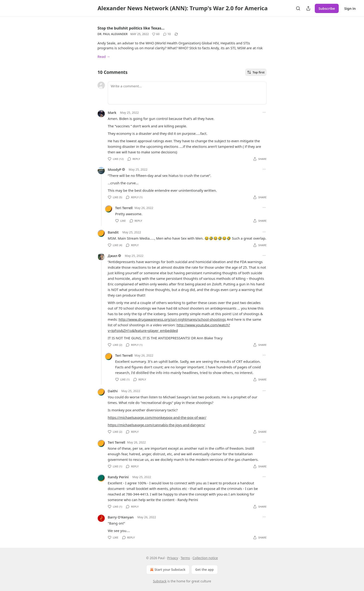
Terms (185, 558)
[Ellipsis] (264, 112)
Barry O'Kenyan (121, 517)
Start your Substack (167, 570)
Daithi (113, 391)
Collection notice (205, 558)
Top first (256, 72)
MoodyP (114, 169)
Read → (104, 56)
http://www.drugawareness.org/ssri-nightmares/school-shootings (172, 319)
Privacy (173, 558)
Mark (112, 112)
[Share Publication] (308, 8)
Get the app (205, 570)
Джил (113, 256)
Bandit (113, 232)
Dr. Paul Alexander (113, 34)
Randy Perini (118, 477)
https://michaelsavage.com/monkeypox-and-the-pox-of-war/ (157, 417)
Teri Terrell (124, 208)
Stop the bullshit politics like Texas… (131, 28)
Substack (160, 581)
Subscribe (327, 8)
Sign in (350, 8)
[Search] (298, 8)
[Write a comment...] (187, 93)
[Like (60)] (156, 34)
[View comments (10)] (167, 34)
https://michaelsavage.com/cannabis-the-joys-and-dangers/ (156, 425)
